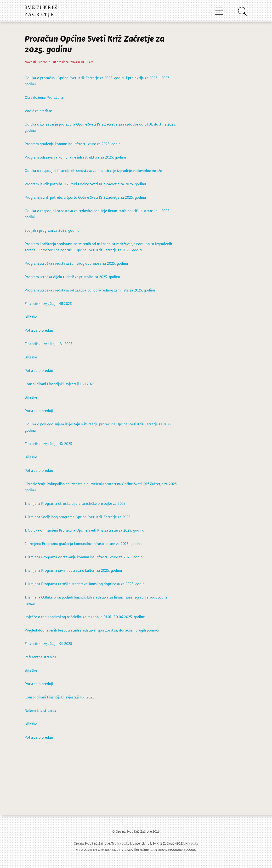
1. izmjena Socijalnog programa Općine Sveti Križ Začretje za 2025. (78, 517)
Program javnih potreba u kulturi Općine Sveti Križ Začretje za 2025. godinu (85, 184)
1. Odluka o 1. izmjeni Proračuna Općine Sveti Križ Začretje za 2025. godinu (84, 530)
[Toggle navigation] (219, 11)
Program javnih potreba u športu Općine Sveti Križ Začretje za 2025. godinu (85, 197)
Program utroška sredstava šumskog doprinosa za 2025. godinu (76, 263)
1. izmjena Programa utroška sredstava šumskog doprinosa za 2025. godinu (85, 584)
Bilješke (31, 317)
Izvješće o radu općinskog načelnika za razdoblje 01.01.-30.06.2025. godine (85, 617)
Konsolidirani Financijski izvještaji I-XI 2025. (60, 697)
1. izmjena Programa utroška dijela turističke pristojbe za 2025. (76, 503)
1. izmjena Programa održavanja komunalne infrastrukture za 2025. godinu (85, 557)
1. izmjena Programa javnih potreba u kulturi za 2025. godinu (73, 570)
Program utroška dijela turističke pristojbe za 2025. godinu (72, 277)
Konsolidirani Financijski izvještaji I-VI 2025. (60, 384)
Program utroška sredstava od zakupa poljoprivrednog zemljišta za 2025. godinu (90, 290)
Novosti (30, 62)
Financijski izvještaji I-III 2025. (49, 303)
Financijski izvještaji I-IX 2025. (49, 444)
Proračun (44, 62)
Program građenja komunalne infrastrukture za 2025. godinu (74, 144)
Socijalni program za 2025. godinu (52, 230)
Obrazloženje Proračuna (44, 97)
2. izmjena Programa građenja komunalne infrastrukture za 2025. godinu (83, 544)
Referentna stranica (40, 657)
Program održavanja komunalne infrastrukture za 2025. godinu (75, 157)
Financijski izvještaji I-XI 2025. (49, 643)
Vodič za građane (39, 111)
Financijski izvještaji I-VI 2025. (49, 344)
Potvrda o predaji (39, 330)
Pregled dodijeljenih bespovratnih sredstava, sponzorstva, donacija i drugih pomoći (92, 630)
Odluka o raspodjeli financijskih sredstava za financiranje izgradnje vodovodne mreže (93, 170)
